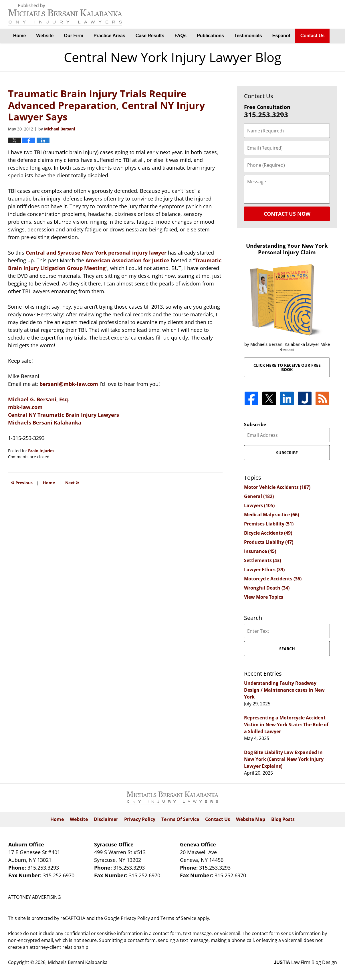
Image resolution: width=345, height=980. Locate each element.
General (259, 496)
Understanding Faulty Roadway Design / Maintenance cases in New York (284, 690)
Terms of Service (178, 918)
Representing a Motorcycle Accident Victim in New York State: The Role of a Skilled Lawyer (286, 725)
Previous (22, 482)
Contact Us (312, 36)
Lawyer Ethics (264, 570)
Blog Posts (283, 819)
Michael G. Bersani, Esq (38, 399)
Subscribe (255, 424)
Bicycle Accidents (268, 533)
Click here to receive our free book (287, 367)
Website (45, 36)
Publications (210, 36)
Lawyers (259, 505)
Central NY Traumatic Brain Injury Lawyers (64, 415)
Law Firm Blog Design (305, 962)
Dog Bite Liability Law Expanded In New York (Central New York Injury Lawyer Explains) (284, 759)
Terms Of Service (180, 819)
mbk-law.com (25, 407)
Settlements (262, 560)
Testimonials (248, 36)
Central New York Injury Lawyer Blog (65, 14)
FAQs (181, 36)
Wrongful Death (267, 588)
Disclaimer (106, 819)
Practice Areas (109, 36)
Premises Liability (269, 524)
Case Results (150, 36)
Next (72, 482)
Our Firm (74, 36)
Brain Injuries (41, 451)
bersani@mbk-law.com (70, 384)
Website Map (251, 819)
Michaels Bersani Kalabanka (45, 422)
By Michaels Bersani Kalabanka (308, 14)
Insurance (260, 551)
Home (19, 36)
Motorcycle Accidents (273, 579)
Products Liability (269, 542)
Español (281, 36)
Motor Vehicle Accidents (277, 487)
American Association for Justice (127, 260)
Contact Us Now (287, 214)
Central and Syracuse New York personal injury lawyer (96, 253)
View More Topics (264, 597)
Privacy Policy (140, 819)
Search (287, 649)
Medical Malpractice (271, 515)
